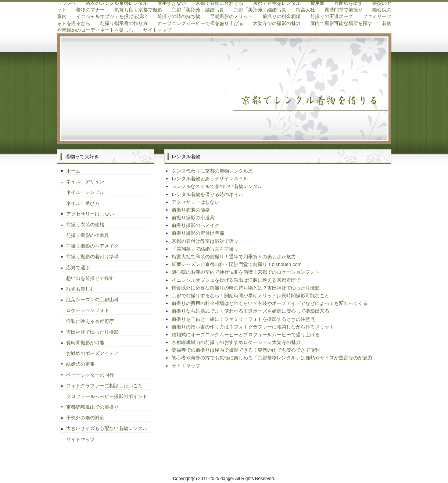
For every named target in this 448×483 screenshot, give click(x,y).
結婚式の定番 (80, 364)
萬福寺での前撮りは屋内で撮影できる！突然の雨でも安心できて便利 (246, 350)
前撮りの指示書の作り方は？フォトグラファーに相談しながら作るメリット (253, 327)
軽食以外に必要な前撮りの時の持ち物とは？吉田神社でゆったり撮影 (246, 288)
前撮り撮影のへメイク (196, 225)
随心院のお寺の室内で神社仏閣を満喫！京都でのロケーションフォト (246, 272)
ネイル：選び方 (83, 203)
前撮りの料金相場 (282, 16)
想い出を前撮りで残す (90, 278)
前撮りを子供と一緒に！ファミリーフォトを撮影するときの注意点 (243, 319)
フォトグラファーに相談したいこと (104, 386)
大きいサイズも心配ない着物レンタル (107, 428)
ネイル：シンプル (85, 192)
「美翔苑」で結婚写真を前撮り (205, 249)
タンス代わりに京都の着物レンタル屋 (212, 171)
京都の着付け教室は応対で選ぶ (205, 241)
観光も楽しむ (80, 289)
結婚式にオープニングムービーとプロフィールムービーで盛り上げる (246, 335)
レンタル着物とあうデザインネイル (210, 179)
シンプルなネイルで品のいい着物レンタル (217, 186)
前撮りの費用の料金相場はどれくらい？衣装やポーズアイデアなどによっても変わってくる (270, 303)
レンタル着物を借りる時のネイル (207, 194)
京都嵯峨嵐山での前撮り (92, 407)
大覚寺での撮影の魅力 (277, 23)
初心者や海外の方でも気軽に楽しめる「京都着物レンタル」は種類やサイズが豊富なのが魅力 (272, 358)
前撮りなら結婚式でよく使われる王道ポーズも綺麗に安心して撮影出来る (250, 311)
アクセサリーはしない (196, 202)
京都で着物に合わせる (219, 3)
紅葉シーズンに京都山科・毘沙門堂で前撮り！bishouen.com (237, 264)
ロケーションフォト (88, 310)
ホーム (73, 171)
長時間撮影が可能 (85, 343)
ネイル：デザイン (85, 182)
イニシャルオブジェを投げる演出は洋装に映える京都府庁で (236, 280)
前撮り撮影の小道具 (193, 218)
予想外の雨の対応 (85, 418)
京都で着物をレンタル (277, 3)
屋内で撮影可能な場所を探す (341, 23)
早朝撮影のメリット (231, 16)
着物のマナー (90, 10)
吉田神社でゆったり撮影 (92, 332)
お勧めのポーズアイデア (92, 353)
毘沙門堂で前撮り (344, 10)
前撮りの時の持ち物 (179, 16)
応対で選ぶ (78, 268)
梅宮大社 (305, 10)
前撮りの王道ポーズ (332, 16)
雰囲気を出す (348, 3)
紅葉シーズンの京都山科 (92, 300)
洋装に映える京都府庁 (90, 321)
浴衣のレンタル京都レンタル (117, 3)
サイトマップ (157, 30)
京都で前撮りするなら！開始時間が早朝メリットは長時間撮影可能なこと (250, 296)
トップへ (67, 3)
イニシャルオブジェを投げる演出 (112, 16)
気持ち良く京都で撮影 (138, 10)
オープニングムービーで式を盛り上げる (200, 23)
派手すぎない (172, 3)
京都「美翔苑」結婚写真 (198, 10)
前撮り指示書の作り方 (124, 23)
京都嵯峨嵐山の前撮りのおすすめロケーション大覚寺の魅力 (236, 342)
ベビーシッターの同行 (90, 375)
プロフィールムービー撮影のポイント (107, 396)
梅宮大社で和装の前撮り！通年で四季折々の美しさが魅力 (234, 257)
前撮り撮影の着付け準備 (198, 233)
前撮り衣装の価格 (191, 210)
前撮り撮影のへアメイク (92, 246)
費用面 (317, 3)
